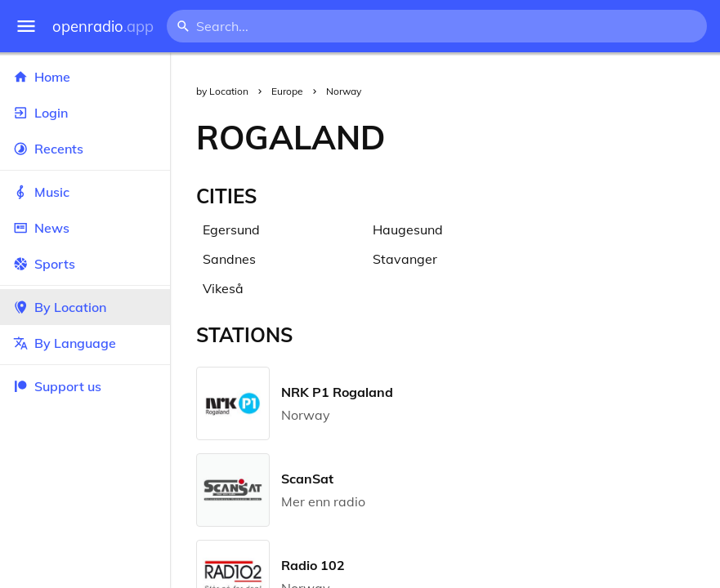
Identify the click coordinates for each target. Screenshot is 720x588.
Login (85, 113)
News (85, 228)
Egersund (231, 229)
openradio (103, 27)
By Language (85, 343)
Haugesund (408, 229)
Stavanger (405, 259)
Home (85, 77)
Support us (57, 386)
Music (85, 192)
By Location (85, 307)
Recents (85, 149)
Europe (287, 91)
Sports (85, 264)
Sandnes (229, 259)
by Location (222, 91)
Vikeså (223, 288)
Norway (344, 91)
